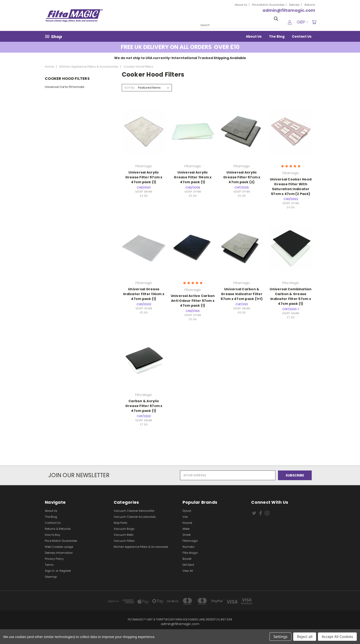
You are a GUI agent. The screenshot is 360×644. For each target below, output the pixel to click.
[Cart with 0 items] (314, 22)
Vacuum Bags (124, 529)
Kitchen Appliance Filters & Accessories (141, 547)
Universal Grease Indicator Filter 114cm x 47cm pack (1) (144, 294)
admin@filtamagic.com (289, 10)
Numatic (189, 547)
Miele (186, 529)
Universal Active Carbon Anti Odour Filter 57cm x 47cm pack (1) (193, 301)
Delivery (294, 5)
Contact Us (302, 36)
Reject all (305, 637)
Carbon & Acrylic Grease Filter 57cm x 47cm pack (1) (144, 406)
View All (188, 571)
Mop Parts (121, 523)
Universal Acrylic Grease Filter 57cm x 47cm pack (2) (242, 177)
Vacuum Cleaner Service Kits (134, 511)
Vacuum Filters (124, 541)
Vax (185, 517)
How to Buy (53, 535)
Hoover (187, 523)
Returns (310, 5)
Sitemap (51, 577)
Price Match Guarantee (268, 5)
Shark (187, 535)
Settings (280, 637)
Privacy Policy (54, 559)
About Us (241, 5)
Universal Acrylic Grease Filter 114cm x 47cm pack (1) (193, 177)
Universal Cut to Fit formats (65, 87)
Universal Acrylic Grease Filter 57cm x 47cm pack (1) (144, 177)
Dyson (187, 511)
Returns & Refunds (58, 529)
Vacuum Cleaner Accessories (135, 517)
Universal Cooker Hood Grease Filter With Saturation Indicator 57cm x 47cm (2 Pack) (291, 187)
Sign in (50, 571)
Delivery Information (59, 553)
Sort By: (130, 88)
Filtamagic (190, 541)
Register (65, 571)
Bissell (187, 559)
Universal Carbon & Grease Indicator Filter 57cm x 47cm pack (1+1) (242, 294)
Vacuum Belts (124, 535)
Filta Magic (190, 553)
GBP (302, 22)
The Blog (277, 36)
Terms (49, 565)
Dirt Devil (188, 565)
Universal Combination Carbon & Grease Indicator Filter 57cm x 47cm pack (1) (291, 296)
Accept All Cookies (337, 637)
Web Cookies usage (59, 547)
